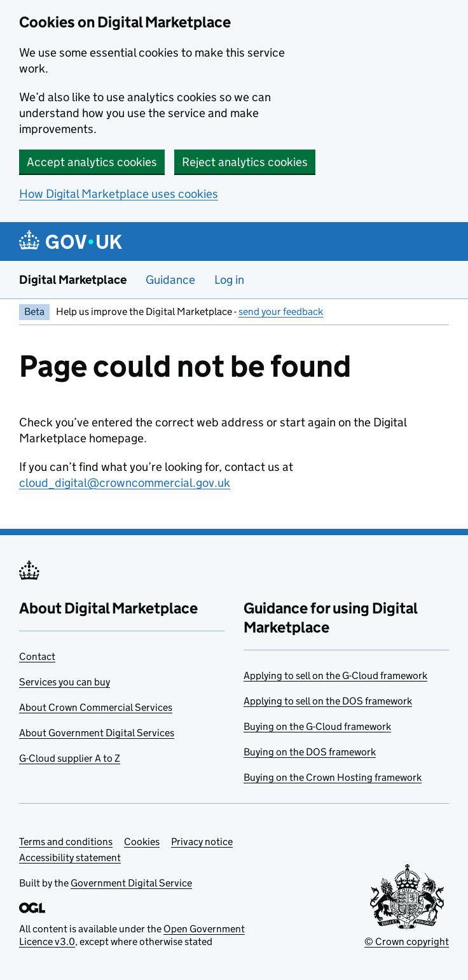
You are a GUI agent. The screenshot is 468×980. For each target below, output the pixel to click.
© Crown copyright (407, 941)
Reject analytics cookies (245, 162)
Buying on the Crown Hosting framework (333, 777)
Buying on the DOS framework (310, 752)
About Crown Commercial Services (96, 707)
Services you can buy (65, 682)
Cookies (142, 842)
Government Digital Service (131, 883)
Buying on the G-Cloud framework (317, 726)
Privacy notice (202, 842)
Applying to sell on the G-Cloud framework (335, 675)
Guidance (170, 280)
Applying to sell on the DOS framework (328, 701)
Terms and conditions (66, 842)
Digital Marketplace (73, 280)
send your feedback (281, 311)
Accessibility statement (70, 857)
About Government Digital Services (97, 733)
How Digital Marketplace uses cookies (119, 194)
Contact (37, 656)
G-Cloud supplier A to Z (70, 758)
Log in (229, 280)
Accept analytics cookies (92, 162)
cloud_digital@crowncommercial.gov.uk (125, 483)
